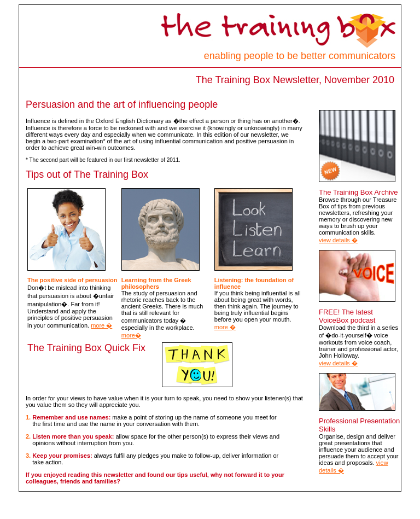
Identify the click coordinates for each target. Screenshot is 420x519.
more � (101, 325)
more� (131, 335)
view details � (338, 240)
